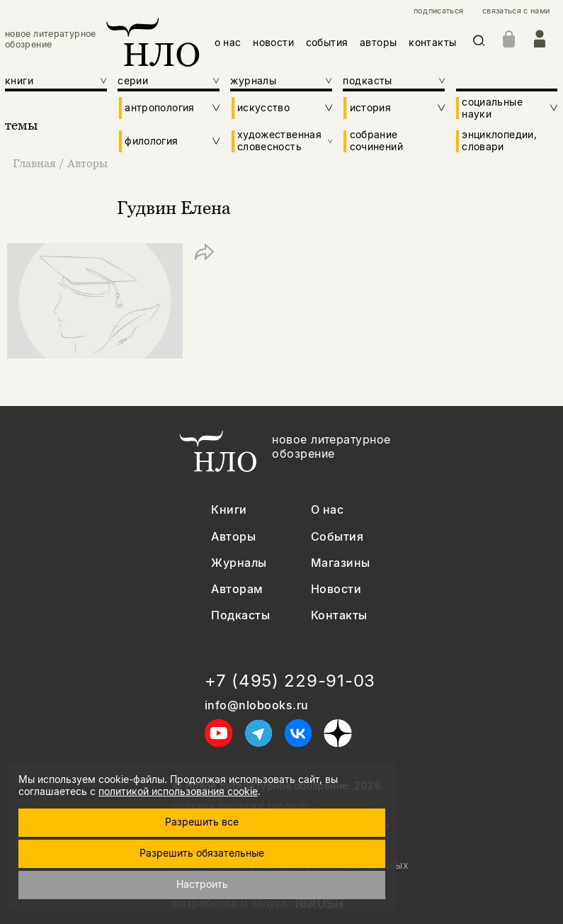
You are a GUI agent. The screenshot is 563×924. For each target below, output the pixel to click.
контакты (432, 42)
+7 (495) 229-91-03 (290, 681)
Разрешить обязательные (202, 853)
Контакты (339, 615)
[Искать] (479, 43)
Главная (36, 163)
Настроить (202, 884)
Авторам (237, 589)
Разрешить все (202, 822)
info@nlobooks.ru (257, 705)
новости (273, 42)
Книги (229, 510)
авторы (379, 42)
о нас (228, 42)
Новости (336, 589)
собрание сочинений (376, 141)
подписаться (439, 11)
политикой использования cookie (178, 791)
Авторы (87, 163)
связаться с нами (516, 11)
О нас (327, 510)
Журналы (239, 563)
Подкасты (240, 615)
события (327, 42)
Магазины (341, 563)
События (337, 537)
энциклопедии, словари (499, 141)
